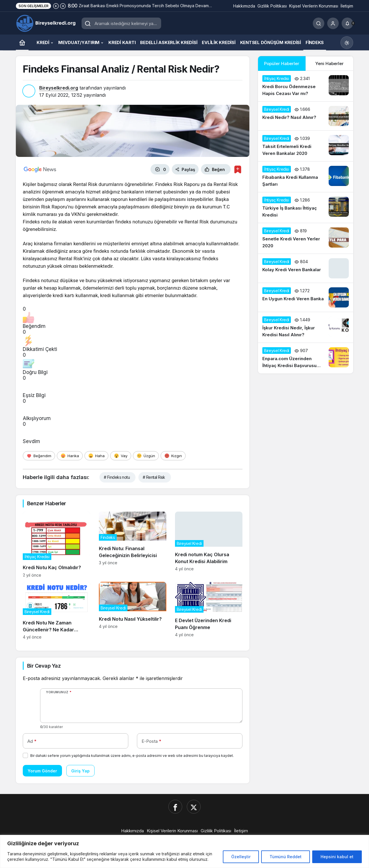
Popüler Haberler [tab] (282, 63)
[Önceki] (56, 6)
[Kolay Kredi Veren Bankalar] (306, 268)
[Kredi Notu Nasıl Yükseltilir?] (133, 611)
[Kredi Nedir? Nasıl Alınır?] (306, 116)
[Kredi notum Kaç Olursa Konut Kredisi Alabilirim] (209, 544)
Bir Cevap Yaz (44, 666)
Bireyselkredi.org (59, 88)
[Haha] (96, 456)
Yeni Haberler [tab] (330, 63)
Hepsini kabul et (337, 857)
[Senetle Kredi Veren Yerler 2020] (306, 238)
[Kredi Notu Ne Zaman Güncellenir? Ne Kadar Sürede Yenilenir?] (57, 611)
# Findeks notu (117, 477)
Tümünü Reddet (286, 857)
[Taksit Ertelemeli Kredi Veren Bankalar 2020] (306, 146)
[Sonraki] (63, 6)
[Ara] (319, 23)
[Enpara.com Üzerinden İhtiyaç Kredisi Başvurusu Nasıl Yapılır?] (306, 358)
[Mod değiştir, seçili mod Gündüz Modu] (347, 43)
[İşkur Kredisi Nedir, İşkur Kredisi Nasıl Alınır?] (306, 327)
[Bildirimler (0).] (347, 23)
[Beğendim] (39, 456)
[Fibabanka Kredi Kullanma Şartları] (306, 177)
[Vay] (121, 456)
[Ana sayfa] (22, 42)
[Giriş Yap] (333, 23)
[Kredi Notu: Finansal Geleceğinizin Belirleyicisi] (133, 544)
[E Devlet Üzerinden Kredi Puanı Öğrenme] (209, 611)
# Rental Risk (154, 477)
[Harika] (70, 456)
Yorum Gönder (42, 771)
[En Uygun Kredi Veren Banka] (306, 297)
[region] (184, 851)
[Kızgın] (173, 456)
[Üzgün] (146, 456)
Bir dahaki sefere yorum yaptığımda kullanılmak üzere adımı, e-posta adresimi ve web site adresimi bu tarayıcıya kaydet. (132, 756)
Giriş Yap (80, 771)
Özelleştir (241, 857)
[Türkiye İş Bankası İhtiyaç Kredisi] (306, 208)
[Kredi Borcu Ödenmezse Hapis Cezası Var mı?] (306, 86)
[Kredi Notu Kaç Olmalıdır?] (57, 544)
